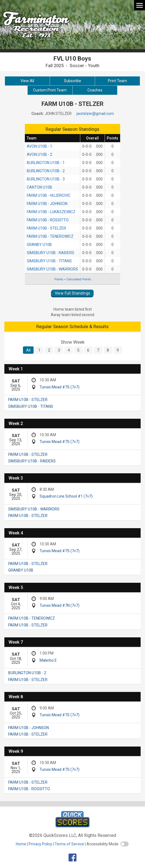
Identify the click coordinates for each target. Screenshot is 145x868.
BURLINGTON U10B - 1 (46, 163)
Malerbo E (48, 660)
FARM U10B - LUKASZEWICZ (51, 212)
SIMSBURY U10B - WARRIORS (52, 269)
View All (27, 81)
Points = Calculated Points (73, 279)
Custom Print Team (50, 90)
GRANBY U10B (39, 245)
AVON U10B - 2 (39, 154)
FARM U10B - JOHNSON (47, 204)
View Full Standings (73, 293)
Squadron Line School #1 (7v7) (66, 496)
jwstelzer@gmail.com (95, 114)
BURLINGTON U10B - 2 (46, 171)
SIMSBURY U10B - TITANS (49, 261)
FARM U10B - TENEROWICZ (50, 236)
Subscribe (72, 81)
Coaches (95, 90)
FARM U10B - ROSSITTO (48, 220)
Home (21, 844)
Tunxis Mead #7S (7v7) (60, 387)
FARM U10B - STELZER (46, 228)
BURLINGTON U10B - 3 (46, 179)
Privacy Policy (40, 844)
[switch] (125, 844)
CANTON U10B (39, 187)
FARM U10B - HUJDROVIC (49, 195)
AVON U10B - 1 (39, 146)
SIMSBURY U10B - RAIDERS (51, 253)
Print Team (117, 81)
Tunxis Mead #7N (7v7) (60, 605)
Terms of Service (69, 844)
